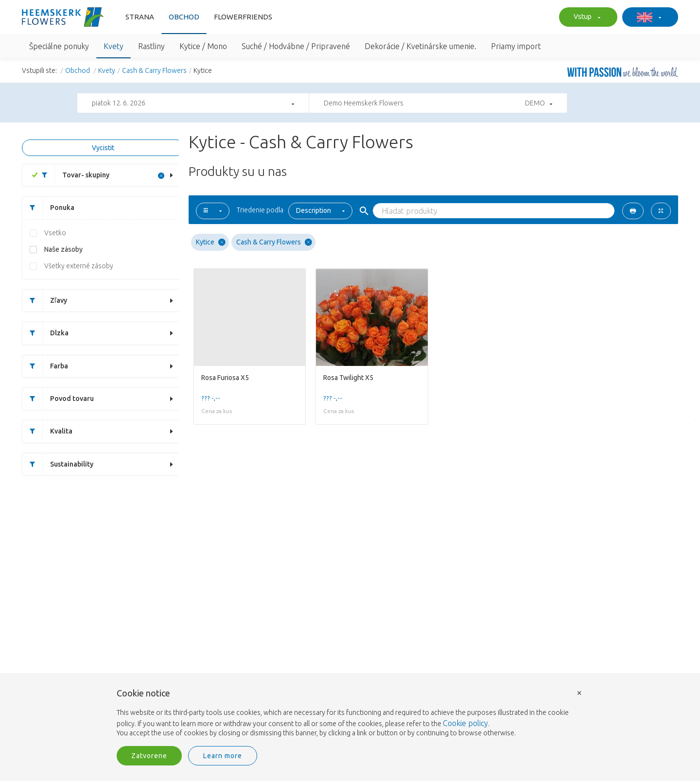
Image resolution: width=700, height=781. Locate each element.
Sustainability (58, 464)
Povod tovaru (58, 399)
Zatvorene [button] (149, 756)
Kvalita (47, 431)
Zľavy (45, 301)
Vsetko (55, 233)
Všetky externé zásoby (79, 266)
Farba (45, 366)
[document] (350, 713)
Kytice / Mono (203, 46)
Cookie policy (465, 723)
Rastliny (151, 46)
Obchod (184, 17)
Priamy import (516, 46)
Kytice (211, 242)
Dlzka (45, 333)
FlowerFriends (243, 17)
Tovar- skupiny (72, 175)
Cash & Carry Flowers (154, 70)
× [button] (579, 692)
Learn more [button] (223, 756)
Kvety (114, 46)
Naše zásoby (63, 249)
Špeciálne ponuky (59, 46)
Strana (140, 17)
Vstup (586, 17)
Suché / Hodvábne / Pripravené (296, 46)
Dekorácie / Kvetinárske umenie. (420, 46)
